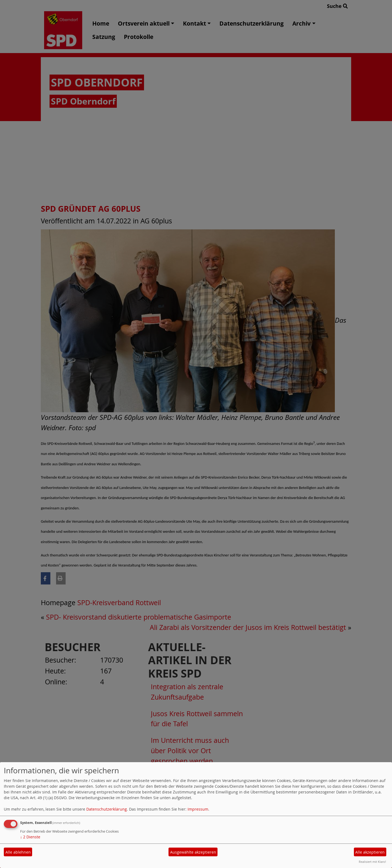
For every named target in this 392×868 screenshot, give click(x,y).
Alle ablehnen (18, 852)
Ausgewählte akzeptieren (193, 852)
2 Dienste (30, 837)
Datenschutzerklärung (107, 809)
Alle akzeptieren (370, 852)
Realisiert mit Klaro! (372, 862)
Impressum (198, 809)
